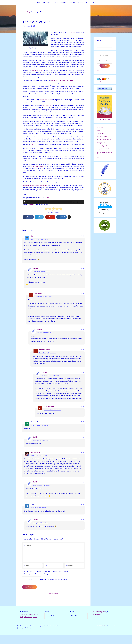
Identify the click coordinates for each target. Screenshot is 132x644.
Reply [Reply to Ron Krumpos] (83, 460)
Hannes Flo (39, 48)
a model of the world (38, 73)
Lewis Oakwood (40, 301)
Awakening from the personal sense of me (36, 193)
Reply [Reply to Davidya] (83, 276)
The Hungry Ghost (103, 137)
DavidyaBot (101, 82)
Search (99, 41)
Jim (32, 243)
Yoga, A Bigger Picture (104, 149)
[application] (53, 209)
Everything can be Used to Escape (104, 157)
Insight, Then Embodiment (101, 153)
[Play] (25, 209)
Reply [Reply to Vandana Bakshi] (83, 430)
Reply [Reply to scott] (83, 513)
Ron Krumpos (35, 460)
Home (24, 12)
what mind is (47, 108)
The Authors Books (105, 121)
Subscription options (103, 71)
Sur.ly (108, 215)
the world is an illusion (45, 102)
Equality (99, 131)
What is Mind (72, 33)
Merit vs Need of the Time (103, 141)
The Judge (100, 128)
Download (31, 212)
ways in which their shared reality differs (63, 83)
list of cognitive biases (37, 173)
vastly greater (35, 150)
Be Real (99, 162)
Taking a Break (101, 145)
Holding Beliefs (102, 134)
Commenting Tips (53, 602)
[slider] (51, 209)
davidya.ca (105, 212)
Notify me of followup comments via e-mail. (45, 588)
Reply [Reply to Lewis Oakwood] (83, 301)
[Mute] (77, 209)
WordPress (112, 635)
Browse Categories (99, 621)
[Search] (98, 3)
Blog (28, 12)
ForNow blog (97, 623)
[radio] (46, 217)
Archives (47, 621)
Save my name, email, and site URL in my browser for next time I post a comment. (45, 580)
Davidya (47, 205)
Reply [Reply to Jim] (83, 243)
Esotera (104, 635)
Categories (72, 621)
